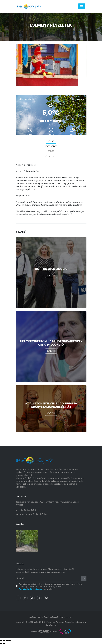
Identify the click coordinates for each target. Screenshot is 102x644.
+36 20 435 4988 (28, 510)
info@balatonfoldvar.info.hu (33, 514)
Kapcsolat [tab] (51, 146)
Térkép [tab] (51, 151)
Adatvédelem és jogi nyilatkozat (43, 617)
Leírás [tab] (51, 141)
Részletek (51, 275)
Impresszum (66, 617)
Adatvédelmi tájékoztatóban (31, 589)
